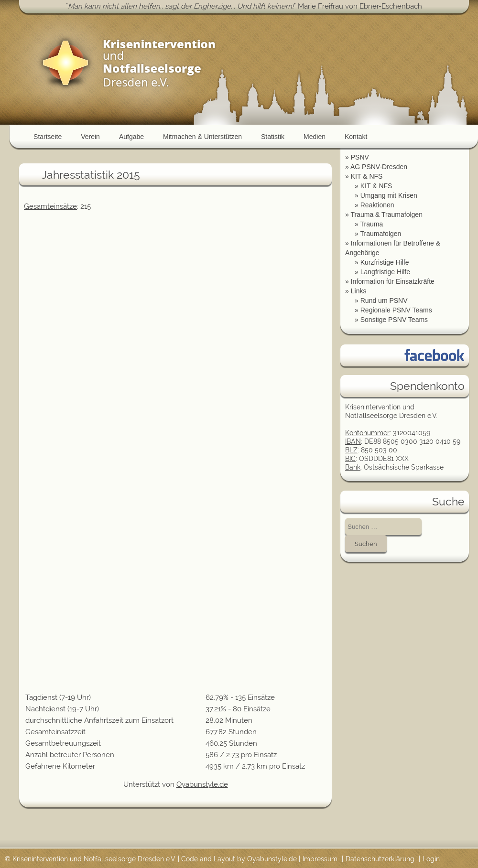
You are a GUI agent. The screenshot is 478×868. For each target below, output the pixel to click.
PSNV (360, 157)
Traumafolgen (380, 234)
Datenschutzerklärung (380, 859)
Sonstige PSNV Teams (394, 320)
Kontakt (356, 137)
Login (431, 859)
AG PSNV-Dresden (379, 167)
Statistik (273, 137)
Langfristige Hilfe (385, 272)
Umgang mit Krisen (389, 195)
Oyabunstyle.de (202, 784)
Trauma (371, 224)
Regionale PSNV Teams (396, 310)
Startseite (48, 137)
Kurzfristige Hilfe (385, 262)
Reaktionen (377, 205)
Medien (315, 137)
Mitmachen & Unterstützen (202, 137)
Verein (90, 137)
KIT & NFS (367, 176)
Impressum (320, 859)
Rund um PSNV (384, 300)
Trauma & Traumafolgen (386, 214)
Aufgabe (131, 137)
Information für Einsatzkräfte (393, 281)
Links (359, 291)
